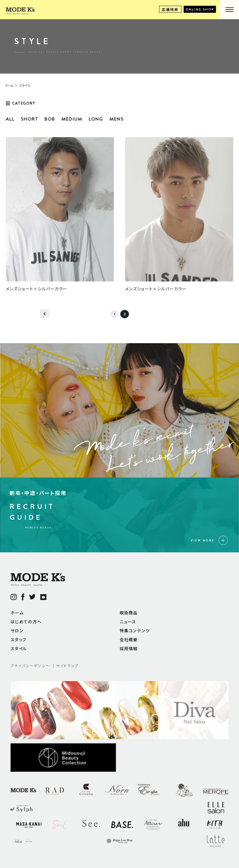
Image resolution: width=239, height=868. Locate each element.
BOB (50, 119)
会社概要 (129, 639)
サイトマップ (68, 666)
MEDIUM (72, 119)
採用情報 (129, 648)
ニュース (128, 622)
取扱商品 (129, 613)
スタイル (19, 648)
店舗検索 (170, 9)
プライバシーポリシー (30, 666)
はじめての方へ (26, 622)
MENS (116, 119)
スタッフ (18, 639)
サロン (17, 631)
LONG (96, 119)
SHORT (29, 119)
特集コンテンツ (135, 631)
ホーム (17, 613)
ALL (10, 119)
